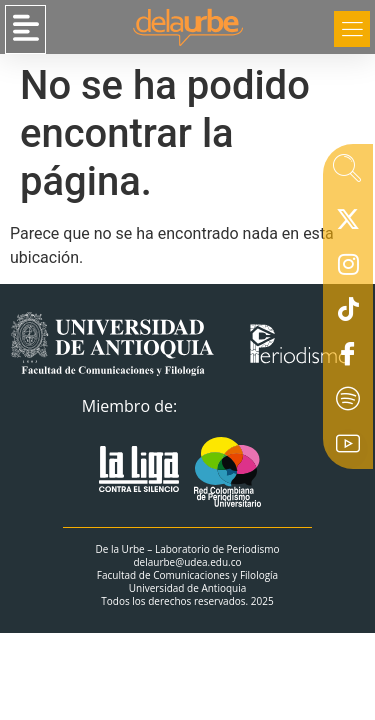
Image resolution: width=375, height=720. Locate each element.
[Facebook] (348, 359)
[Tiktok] (348, 314)
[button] (25, 29)
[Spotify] (348, 404)
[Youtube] (348, 449)
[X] (348, 224)
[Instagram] (348, 269)
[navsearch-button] (347, 174)
